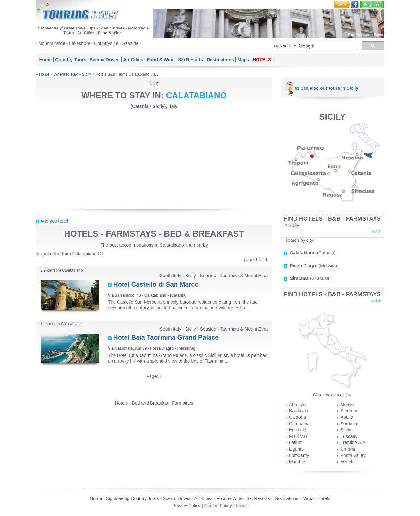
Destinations (220, 60)
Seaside (131, 43)
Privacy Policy (186, 506)
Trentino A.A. (354, 442)
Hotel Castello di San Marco (156, 284)
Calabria (297, 417)
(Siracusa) (310, 278)
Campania (299, 424)
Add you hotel (54, 221)
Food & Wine (161, 60)
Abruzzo (297, 405)
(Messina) (314, 266)
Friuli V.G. (299, 436)
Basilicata (299, 411)
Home (45, 60)
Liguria (296, 449)
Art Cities (133, 60)
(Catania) (313, 253)
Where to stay (66, 74)
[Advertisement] (154, 159)
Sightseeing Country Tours (132, 498)
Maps (243, 60)
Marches (298, 462)
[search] (313, 46)
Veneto (348, 462)
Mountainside (52, 43)
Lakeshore (80, 43)
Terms (242, 506)
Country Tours (71, 60)
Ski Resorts (191, 60)
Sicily (87, 74)
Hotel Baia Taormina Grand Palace (166, 337)
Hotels (324, 498)
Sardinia (349, 424)
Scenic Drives (105, 60)
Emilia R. (298, 430)
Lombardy (299, 455)
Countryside (106, 43)
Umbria (348, 449)
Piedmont (350, 411)
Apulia (347, 417)
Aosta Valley (353, 455)
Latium (296, 442)
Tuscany (349, 436)
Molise (347, 405)
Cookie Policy (218, 506)
